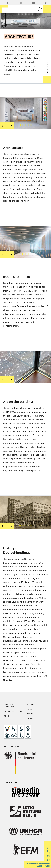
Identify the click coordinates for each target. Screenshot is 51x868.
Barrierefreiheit (13, 711)
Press (30, 709)
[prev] (3, 126)
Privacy (31, 719)
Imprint (31, 714)
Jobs (7, 716)
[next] (10, 126)
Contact (31, 704)
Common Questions (10, 705)
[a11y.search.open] (40, 9)
